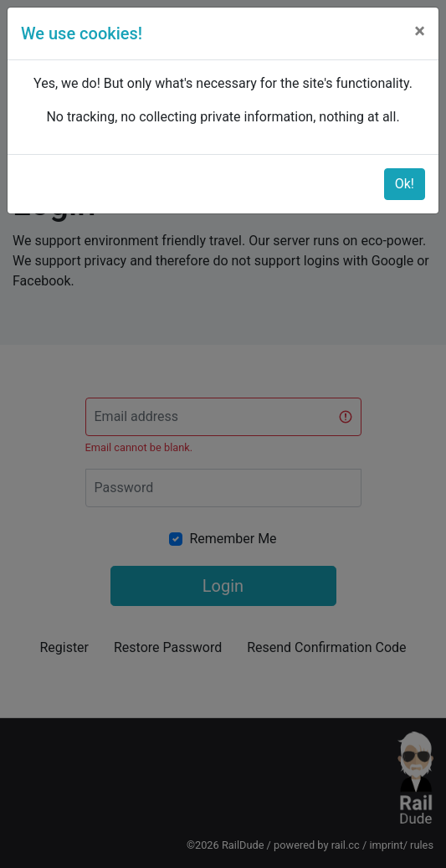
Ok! (405, 184)
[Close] (420, 31)
